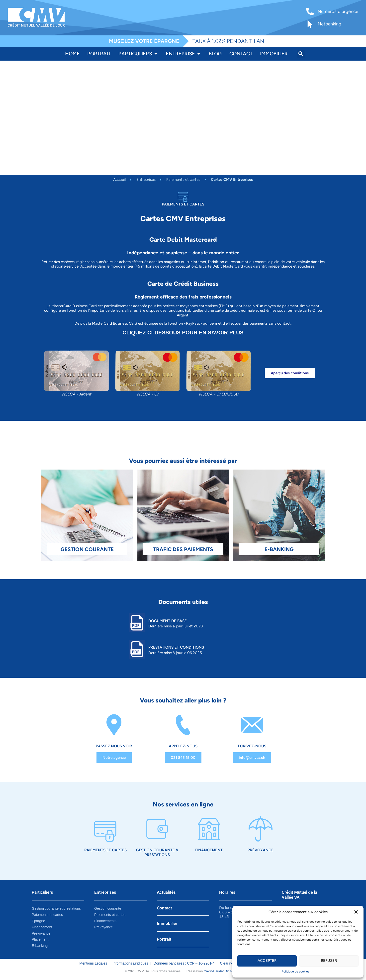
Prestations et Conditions (176, 647)
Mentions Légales (93, 964)
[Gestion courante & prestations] (157, 829)
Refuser (329, 961)
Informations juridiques (131, 964)
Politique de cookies (296, 972)
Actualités (166, 892)
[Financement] (209, 829)
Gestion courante (108, 909)
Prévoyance (261, 850)
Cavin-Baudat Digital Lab (222, 972)
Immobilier (167, 924)
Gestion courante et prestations (56, 909)
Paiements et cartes (183, 179)
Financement (209, 850)
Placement (40, 940)
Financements (105, 921)
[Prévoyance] (261, 829)
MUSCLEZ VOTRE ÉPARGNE (144, 41)
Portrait (164, 940)
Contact (164, 908)
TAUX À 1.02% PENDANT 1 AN (228, 41)
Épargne (38, 921)
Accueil (119, 179)
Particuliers (42, 892)
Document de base (168, 621)
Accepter (267, 961)
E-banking (40, 946)
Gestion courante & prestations (157, 853)
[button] (356, 912)
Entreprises (146, 179)
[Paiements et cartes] (105, 829)
